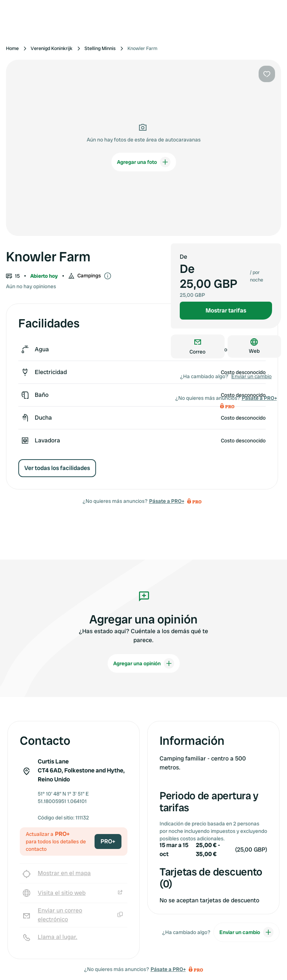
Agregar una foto (144, 162)
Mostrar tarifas (226, 310)
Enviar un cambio (251, 376)
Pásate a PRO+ (167, 501)
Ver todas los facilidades (57, 468)
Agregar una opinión (144, 663)
